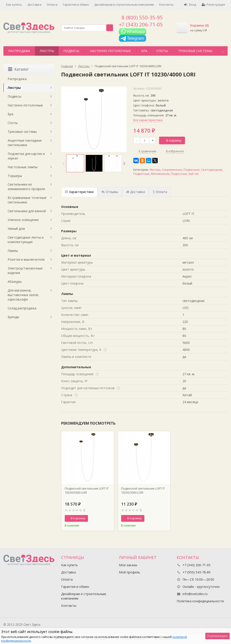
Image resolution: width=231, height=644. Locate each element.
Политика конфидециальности (200, 601)
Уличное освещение (23, 220)
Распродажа (19, 51)
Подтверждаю (217, 636)
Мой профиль (129, 572)
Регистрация (213, 5)
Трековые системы (195, 51)
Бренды (13, 317)
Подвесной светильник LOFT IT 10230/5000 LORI (87, 490)
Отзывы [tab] (110, 192)
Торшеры (15, 176)
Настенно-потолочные (110, 51)
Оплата (52, 5)
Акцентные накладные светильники (25, 143)
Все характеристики (148, 120)
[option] (75, 163)
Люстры (47, 51)
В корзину (171, 140)
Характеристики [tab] (79, 192)
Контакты (166, 5)
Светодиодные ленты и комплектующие (26, 240)
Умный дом (16, 229)
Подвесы (71, 51)
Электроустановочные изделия (25, 270)
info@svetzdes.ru (195, 594)
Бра (144, 51)
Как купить (14, 5)
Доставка (34, 5)
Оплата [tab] (160, 192)
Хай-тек (194, 174)
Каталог (18, 69)
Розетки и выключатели (26, 259)
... (223, 51)
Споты (162, 51)
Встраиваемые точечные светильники (27, 200)
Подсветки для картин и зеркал (26, 156)
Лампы (13, 251)
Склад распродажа (22, 308)
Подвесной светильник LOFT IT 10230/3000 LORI (143, 490)
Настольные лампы (23, 167)
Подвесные (192, 170)
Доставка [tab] (135, 192)
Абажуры (15, 282)
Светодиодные (212, 170)
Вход (190, 5)
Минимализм (160, 174)
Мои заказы (128, 565)
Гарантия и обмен (76, 5)
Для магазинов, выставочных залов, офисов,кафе (23, 295)
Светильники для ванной (27, 211)
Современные (172, 170)
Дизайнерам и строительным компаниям (124, 5)
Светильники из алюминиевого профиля (26, 187)
